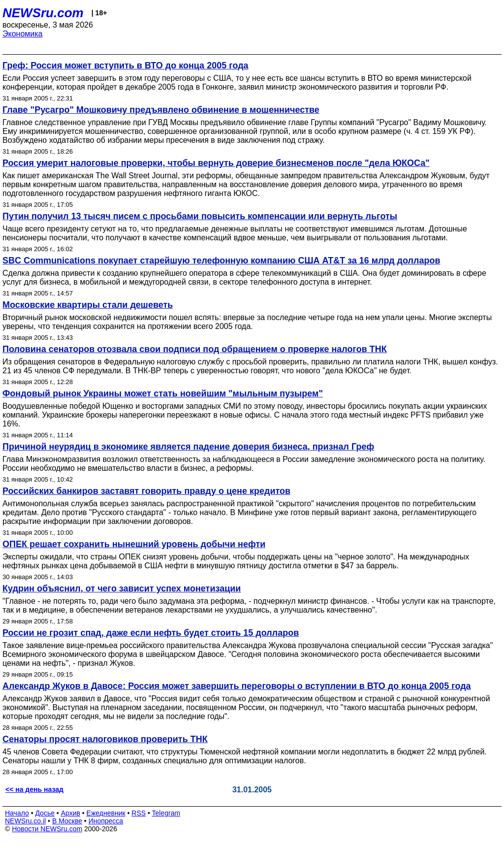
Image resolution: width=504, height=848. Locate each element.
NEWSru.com (43, 13)
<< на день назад (34, 789)
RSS (139, 813)
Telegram (166, 813)
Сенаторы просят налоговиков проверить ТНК (105, 739)
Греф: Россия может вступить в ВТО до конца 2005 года (126, 65)
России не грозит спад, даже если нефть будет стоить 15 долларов (151, 633)
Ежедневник (106, 813)
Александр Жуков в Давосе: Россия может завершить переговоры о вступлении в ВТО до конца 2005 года (237, 686)
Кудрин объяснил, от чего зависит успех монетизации (122, 588)
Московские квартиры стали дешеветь (88, 305)
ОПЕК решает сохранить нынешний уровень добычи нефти (134, 544)
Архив (71, 813)
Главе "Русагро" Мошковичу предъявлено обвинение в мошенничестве (161, 110)
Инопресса (106, 821)
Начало (17, 813)
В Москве (67, 821)
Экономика (23, 34)
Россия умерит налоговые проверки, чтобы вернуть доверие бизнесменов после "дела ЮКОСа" (216, 163)
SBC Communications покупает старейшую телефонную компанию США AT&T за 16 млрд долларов (221, 261)
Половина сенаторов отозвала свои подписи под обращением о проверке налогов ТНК (195, 349)
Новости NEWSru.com (47, 829)
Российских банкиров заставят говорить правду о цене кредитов (146, 491)
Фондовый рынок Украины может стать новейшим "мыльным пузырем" (163, 393)
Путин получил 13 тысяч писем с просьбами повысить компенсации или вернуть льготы (200, 216)
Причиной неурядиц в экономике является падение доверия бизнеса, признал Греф (188, 447)
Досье (45, 813)
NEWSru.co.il (25, 821)
